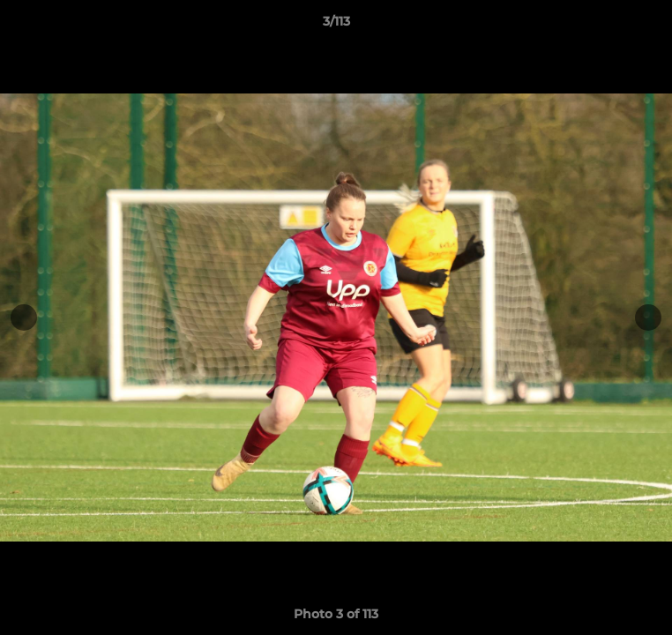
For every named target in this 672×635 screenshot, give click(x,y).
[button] (651, 26)
